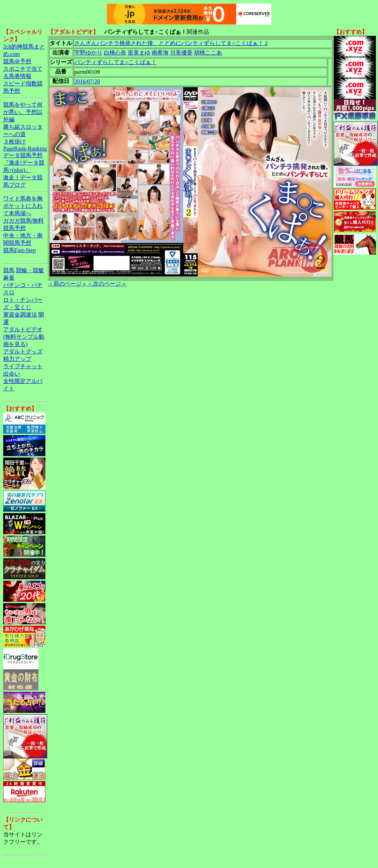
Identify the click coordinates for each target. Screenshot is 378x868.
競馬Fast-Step (19, 250)
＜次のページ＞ (107, 284)
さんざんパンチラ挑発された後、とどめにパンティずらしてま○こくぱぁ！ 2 (171, 43)
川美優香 (181, 53)
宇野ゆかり (88, 53)
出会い (12, 374)
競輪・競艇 (30, 270)
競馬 (9, 270)
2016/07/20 (87, 81)
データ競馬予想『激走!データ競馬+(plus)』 (24, 163)
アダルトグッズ (23, 352)
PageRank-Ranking (25, 149)
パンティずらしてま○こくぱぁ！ (115, 62)
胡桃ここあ (208, 53)
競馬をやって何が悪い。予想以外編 (23, 112)
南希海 (160, 53)
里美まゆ (139, 53)
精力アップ (17, 359)
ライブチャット (23, 366)
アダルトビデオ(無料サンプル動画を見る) (24, 337)
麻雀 (9, 278)
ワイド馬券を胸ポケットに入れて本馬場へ (23, 206)
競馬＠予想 (17, 61)
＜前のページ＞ (68, 284)
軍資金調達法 (20, 315)
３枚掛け (14, 142)
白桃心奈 (115, 53)
